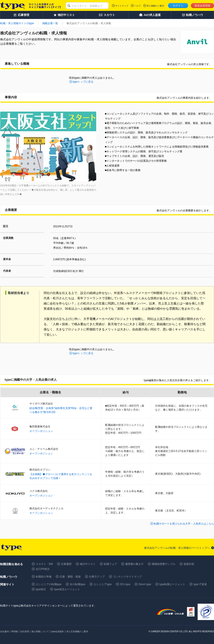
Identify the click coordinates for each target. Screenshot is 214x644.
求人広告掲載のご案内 (77, 631)
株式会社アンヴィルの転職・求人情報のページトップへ (177, 548)
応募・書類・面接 (70, 577)
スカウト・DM (44, 564)
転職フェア (110, 564)
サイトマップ (122, 6)
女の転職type (78, 584)
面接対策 (189, 564)
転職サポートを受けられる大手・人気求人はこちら (184, 524)
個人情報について (40, 631)
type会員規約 (58, 631)
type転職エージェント (172, 584)
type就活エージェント (67, 589)
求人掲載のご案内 (155, 6)
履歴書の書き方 (134, 564)
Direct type (145, 584)
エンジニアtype (103, 584)
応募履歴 (66, 564)
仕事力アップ (97, 577)
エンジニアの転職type (49, 584)
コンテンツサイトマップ (127, 577)
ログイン (178, 6)
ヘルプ (137, 6)
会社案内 (5, 631)
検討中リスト (88, 564)
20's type (125, 584)
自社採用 (25, 631)
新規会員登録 (202, 6)
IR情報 (15, 631)
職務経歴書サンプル (164, 564)
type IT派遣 (200, 584)
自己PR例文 (43, 569)
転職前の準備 (44, 577)
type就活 (41, 589)
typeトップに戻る (83, 82)
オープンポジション (41, 431)
